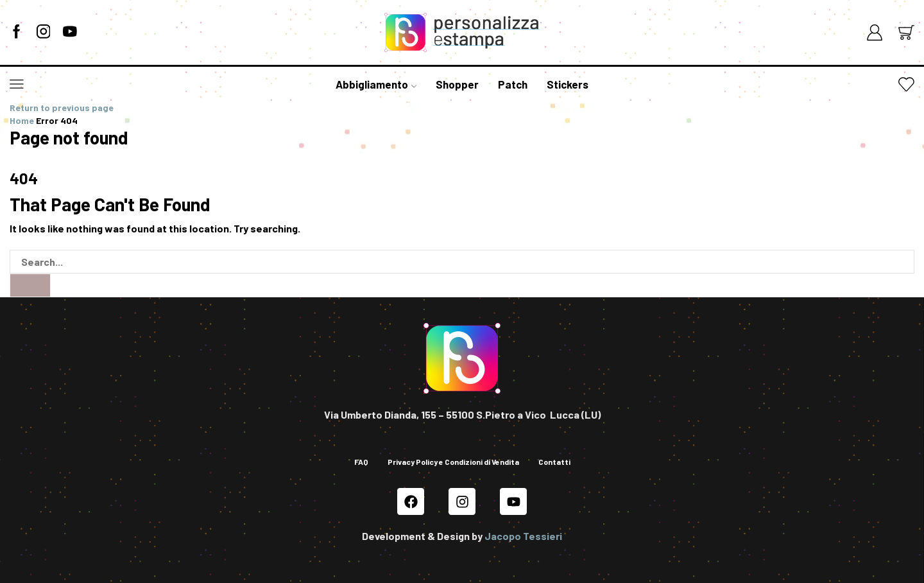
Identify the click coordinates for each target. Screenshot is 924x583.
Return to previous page (62, 108)
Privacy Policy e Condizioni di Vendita (453, 462)
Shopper (457, 84)
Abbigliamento (376, 84)
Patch (513, 84)
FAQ (361, 462)
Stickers (568, 84)
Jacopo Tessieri (523, 536)
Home (22, 120)
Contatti (554, 462)
